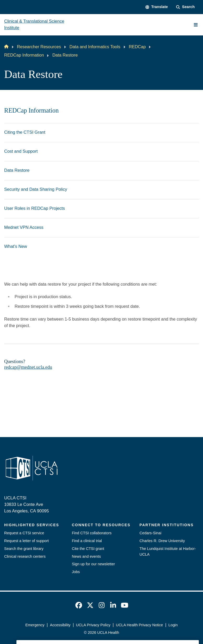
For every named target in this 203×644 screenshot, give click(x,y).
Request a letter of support (26, 541)
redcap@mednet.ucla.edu (28, 367)
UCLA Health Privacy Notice (140, 625)
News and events (86, 556)
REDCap (137, 47)
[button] (157, 7)
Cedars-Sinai (150, 533)
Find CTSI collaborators (92, 533)
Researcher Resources (39, 47)
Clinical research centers (25, 556)
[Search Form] (185, 7)
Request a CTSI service (24, 533)
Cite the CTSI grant (88, 549)
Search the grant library (24, 549)
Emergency (35, 625)
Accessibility (60, 625)
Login (173, 625)
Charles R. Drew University (162, 541)
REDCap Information (24, 55)
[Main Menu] (196, 25)
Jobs (76, 572)
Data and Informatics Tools (95, 47)
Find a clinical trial (87, 541)
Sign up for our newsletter (93, 564)
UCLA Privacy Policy (93, 625)
